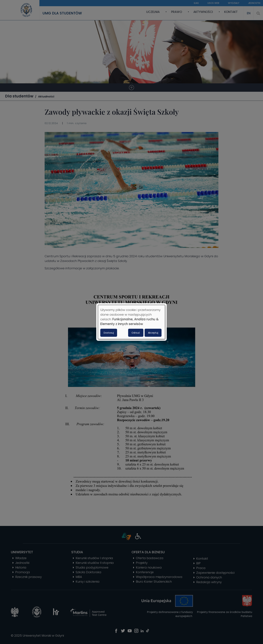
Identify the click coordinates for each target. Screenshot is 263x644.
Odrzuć (136, 333)
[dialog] (131, 322)
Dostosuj (109, 333)
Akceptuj (153, 333)
